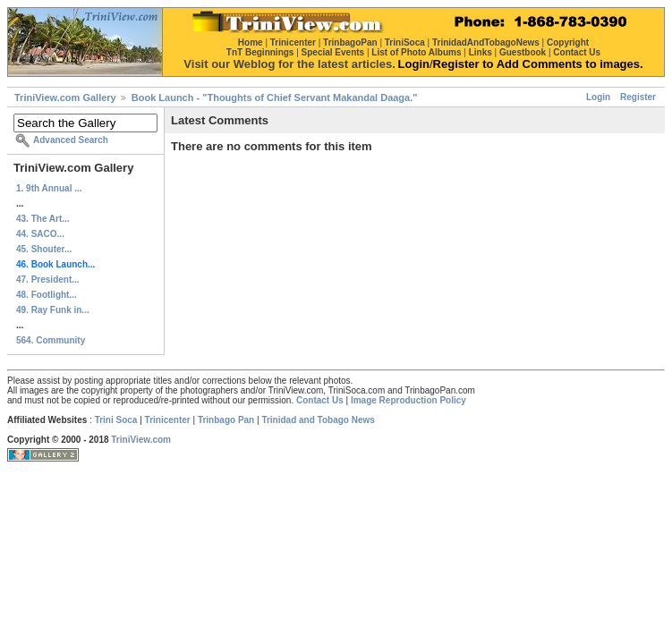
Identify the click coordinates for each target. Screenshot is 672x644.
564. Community (51, 340)
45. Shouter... (44, 249)
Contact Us (320, 400)
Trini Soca (116, 420)
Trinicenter (168, 420)
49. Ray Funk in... (53, 310)
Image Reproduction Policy (408, 400)
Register (638, 97)
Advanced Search (71, 140)
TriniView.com (141, 440)
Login (598, 97)
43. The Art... (43, 219)
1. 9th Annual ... (49, 188)
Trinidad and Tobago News (318, 420)
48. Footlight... (47, 295)
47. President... (48, 280)
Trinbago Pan (226, 420)
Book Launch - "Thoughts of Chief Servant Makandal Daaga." (275, 97)
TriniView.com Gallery (65, 97)
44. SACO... (40, 234)
